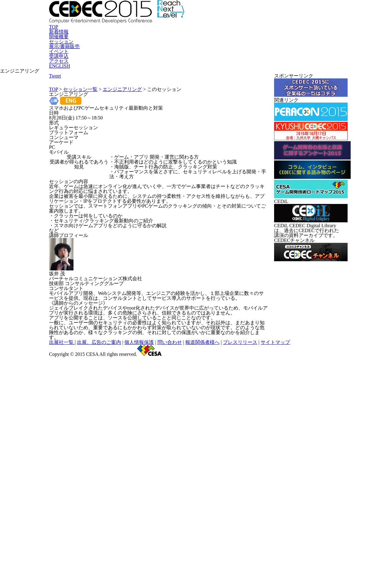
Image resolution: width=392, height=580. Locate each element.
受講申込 (270, 66)
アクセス (298, 66)
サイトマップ (280, 545)
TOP (87, 66)
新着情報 (112, 66)
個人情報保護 (172, 545)
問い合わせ (196, 545)
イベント (241, 66)
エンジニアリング (121, 122)
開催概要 (140, 66)
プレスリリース (252, 545)
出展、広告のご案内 (140, 545)
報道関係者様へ (222, 545)
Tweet (188, 113)
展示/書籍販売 (207, 66)
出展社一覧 (111, 545)
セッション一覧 (81, 122)
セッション (171, 66)
